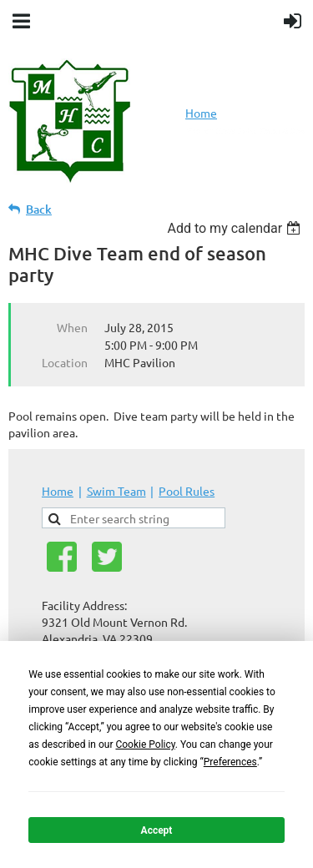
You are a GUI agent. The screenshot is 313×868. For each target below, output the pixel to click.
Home (201, 113)
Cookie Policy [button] (145, 744)
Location (65, 362)
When (72, 327)
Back (39, 209)
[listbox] (236, 228)
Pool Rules (187, 491)
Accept (157, 830)
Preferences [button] (230, 762)
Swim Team (116, 491)
